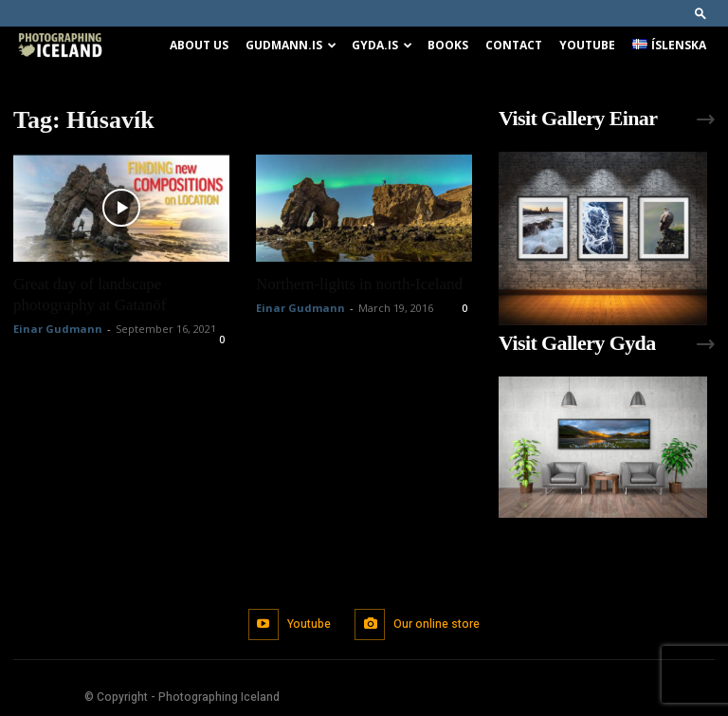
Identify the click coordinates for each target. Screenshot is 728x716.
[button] (701, 13)
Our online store (437, 623)
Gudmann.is (291, 45)
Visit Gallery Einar (578, 118)
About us (199, 45)
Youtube (587, 45)
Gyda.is (382, 45)
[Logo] (60, 46)
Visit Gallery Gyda (577, 343)
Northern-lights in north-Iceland (359, 284)
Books (448, 45)
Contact (514, 45)
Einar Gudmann (58, 329)
